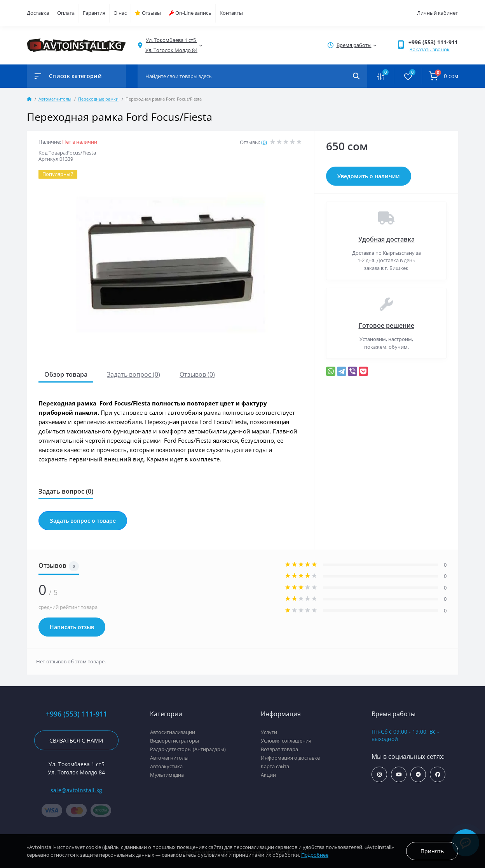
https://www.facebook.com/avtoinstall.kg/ (438, 775)
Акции (268, 775)
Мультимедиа (167, 775)
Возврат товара (279, 749)
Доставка (38, 13)
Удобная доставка (386, 239)
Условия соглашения (286, 741)
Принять (432, 851)
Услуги (269, 732)
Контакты (231, 13)
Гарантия (94, 13)
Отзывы (148, 13)
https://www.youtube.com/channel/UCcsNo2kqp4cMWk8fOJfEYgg (399, 775)
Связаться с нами (76, 740)
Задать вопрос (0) (133, 374)
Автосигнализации (173, 732)
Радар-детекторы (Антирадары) (188, 749)
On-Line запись (190, 13)
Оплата (66, 13)
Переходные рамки (98, 99)
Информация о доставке (290, 758)
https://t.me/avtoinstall (418, 775)
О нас (120, 13)
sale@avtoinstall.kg (77, 790)
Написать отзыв (72, 627)
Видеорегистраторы (174, 741)
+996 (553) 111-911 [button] (433, 42)
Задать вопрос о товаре (83, 521)
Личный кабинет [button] (437, 13)
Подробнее (315, 855)
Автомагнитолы (55, 99)
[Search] (356, 76)
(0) (264, 142)
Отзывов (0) (197, 374)
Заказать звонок (430, 49)
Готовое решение (386, 325)
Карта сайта (275, 766)
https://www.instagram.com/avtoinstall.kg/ (379, 775)
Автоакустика (166, 766)
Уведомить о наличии (369, 176)
